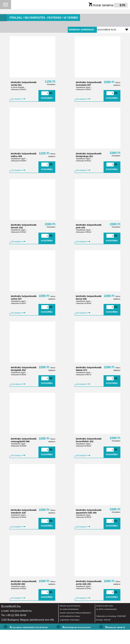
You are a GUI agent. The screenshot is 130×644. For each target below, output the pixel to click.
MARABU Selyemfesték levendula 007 (89, 84)
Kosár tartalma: (108, 5)
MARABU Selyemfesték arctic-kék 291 (89, 583)
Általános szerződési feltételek (29, 627)
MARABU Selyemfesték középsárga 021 (89, 155)
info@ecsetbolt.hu (21, 611)
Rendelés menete (115, 627)
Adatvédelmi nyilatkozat (77, 627)
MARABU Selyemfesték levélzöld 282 (24, 583)
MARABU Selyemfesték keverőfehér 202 (89, 440)
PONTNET (122, 616)
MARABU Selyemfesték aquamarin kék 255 (89, 511)
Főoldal (16, 18)
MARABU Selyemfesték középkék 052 (24, 369)
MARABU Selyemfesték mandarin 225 (24, 511)
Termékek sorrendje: (81, 30)
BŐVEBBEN (18, 99)
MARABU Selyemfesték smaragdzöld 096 (24, 440)
